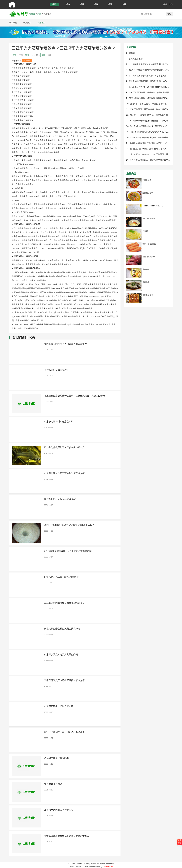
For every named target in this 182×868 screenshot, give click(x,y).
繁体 (171, 4)
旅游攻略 (42, 23)
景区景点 (13, 23)
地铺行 (32, 14)
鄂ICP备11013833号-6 (105, 863)
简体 (165, 4)
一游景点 (27, 23)
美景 (110, 4)
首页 (54, 4)
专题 (124, 4)
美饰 (96, 4)
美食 (68, 4)
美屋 (82, 4)
